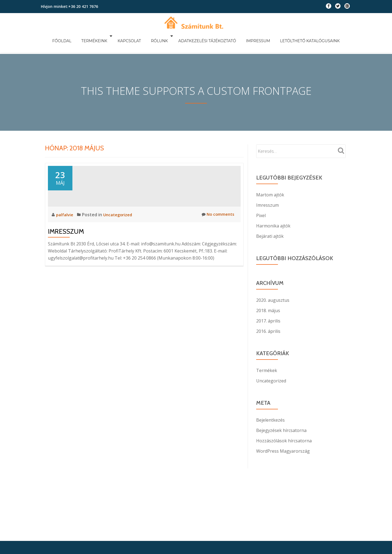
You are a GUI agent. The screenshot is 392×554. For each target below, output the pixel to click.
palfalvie (66, 252)
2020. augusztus (273, 289)
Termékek (267, 359)
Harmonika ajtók (273, 214)
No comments (217, 252)
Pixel (261, 204)
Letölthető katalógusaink (298, 36)
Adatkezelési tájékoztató (205, 36)
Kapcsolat (134, 36)
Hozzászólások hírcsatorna (284, 429)
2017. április (268, 309)
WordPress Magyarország (283, 440)
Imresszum (66, 269)
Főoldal (73, 36)
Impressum (251, 36)
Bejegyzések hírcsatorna (281, 419)
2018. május (268, 299)
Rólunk (159, 36)
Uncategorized (120, 252)
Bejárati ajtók (270, 225)
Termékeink (101, 36)
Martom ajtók (270, 183)
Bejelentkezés (270, 409)
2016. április (268, 320)
